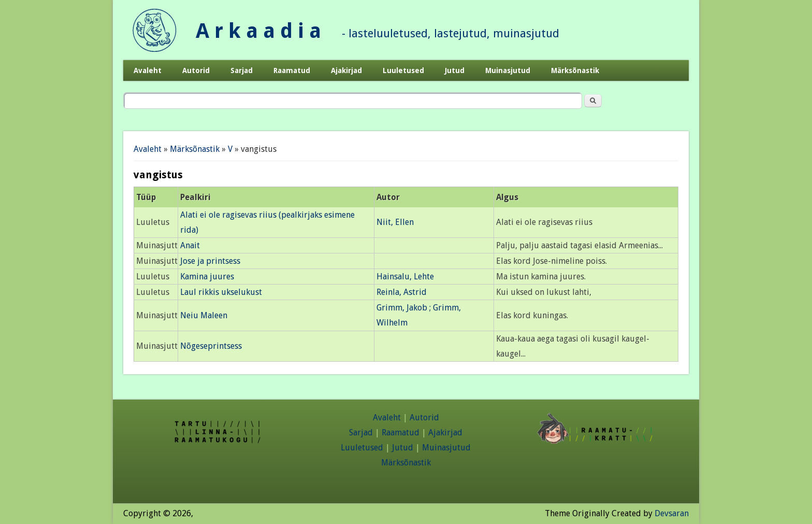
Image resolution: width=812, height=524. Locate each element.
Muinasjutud (508, 70)
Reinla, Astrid (402, 292)
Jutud (455, 70)
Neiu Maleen (204, 315)
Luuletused (403, 70)
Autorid (196, 70)
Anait (190, 245)
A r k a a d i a (258, 31)
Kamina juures (207, 277)
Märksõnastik (575, 70)
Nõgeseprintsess (211, 346)
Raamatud (292, 70)
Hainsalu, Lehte (405, 277)
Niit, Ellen (395, 222)
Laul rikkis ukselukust (221, 292)
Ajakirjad (346, 70)
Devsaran (672, 513)
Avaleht (148, 70)
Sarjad (242, 70)
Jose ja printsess (210, 261)
